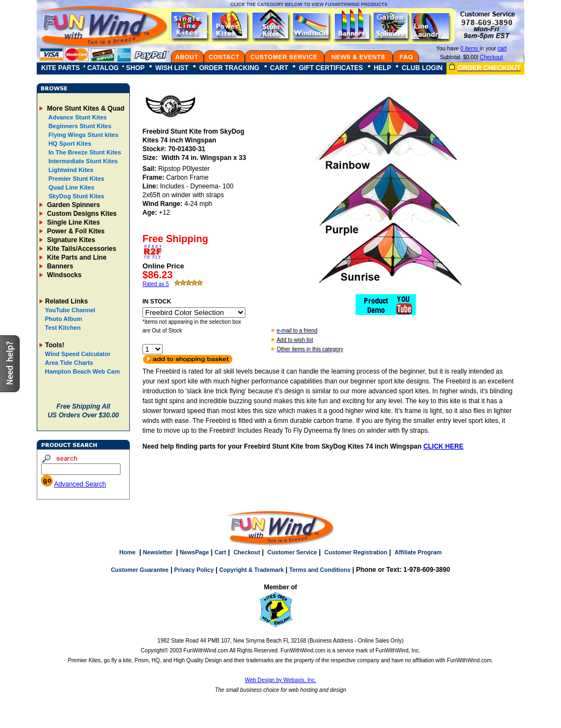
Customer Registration (356, 552)
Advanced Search (80, 484)
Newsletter (158, 552)
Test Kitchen (63, 328)
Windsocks (63, 275)
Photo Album (64, 319)
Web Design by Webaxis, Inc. (280, 680)
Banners (59, 266)
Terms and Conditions (320, 570)
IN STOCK (157, 301)
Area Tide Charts (69, 363)
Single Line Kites (72, 222)
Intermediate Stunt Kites (82, 161)
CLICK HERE (443, 446)
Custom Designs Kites (81, 214)
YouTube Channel (70, 310)
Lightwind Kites (70, 170)
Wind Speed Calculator (78, 354)
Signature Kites (70, 240)
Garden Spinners (72, 205)
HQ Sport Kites (69, 144)
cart (502, 48)
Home (128, 552)
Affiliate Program (418, 552)
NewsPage (194, 552)
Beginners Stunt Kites (79, 126)
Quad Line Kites (70, 187)
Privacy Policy (194, 570)
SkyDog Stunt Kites (75, 196)
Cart (220, 552)
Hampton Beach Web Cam (82, 371)
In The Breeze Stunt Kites (84, 152)
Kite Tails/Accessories (81, 249)
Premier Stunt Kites (75, 179)
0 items (470, 48)
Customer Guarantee (139, 570)
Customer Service (292, 552)
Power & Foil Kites (75, 231)
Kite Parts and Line (76, 257)
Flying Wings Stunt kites (82, 135)
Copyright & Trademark (251, 570)
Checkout (491, 57)
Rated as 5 (156, 284)
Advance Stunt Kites (77, 117)
